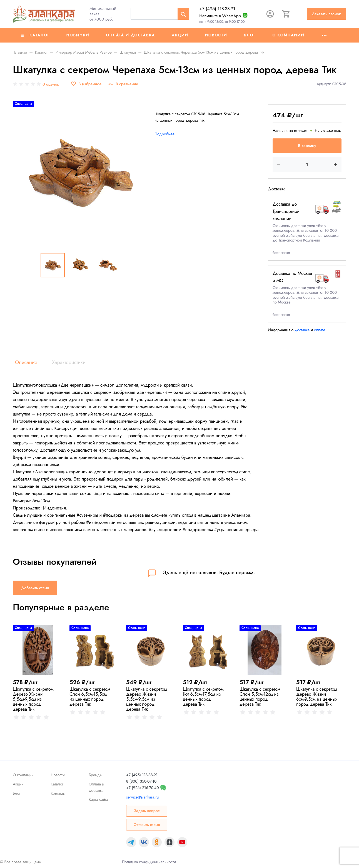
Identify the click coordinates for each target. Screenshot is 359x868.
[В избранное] (86, 84)
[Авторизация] (270, 14)
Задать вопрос (147, 811)
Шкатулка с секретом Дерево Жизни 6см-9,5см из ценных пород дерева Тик (317, 697)
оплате (320, 330)
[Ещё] (324, 35)
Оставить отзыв (147, 825)
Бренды (95, 775)
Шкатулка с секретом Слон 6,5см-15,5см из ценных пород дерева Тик (90, 697)
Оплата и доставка (130, 35)
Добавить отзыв (35, 588)
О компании (288, 35)
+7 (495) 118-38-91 (217, 9)
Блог (250, 35)
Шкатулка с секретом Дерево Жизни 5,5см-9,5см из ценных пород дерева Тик (33, 699)
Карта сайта (98, 799)
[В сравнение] (123, 84)
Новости (216, 35)
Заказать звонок (326, 14)
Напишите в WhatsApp (220, 16)
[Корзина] (286, 14)
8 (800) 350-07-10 (141, 781)
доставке (302, 330)
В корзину (307, 146)
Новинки (78, 35)
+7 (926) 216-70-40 (143, 788)
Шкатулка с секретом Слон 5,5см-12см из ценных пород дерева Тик (260, 697)
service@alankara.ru (142, 797)
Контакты (58, 793)
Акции (180, 35)
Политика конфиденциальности (149, 862)
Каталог (35, 35)
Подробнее (164, 134)
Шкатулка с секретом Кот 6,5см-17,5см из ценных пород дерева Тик (203, 697)
